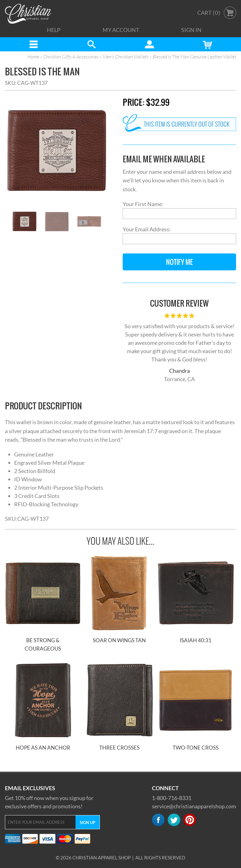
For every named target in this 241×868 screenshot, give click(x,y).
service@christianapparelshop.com (194, 806)
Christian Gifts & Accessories (71, 57)
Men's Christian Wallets (126, 57)
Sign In (191, 30)
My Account (121, 30)
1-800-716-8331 (172, 798)
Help (54, 30)
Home (33, 57)
